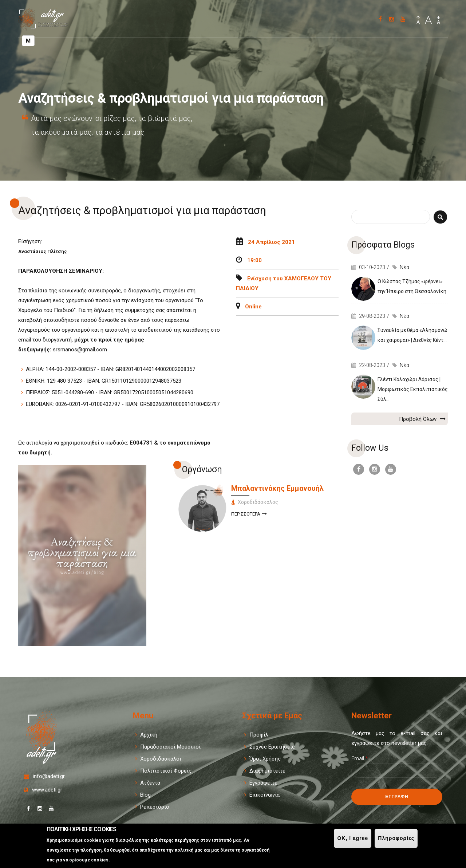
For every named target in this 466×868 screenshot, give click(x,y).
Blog (145, 795)
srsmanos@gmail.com (80, 350)
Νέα (404, 267)
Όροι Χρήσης (265, 759)
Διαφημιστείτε (267, 771)
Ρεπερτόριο (155, 807)
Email (360, 758)
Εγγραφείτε (263, 783)
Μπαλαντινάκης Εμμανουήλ (277, 488)
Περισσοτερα (249, 515)
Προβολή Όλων (422, 419)
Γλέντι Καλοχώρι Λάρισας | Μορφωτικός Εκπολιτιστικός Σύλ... (413, 389)
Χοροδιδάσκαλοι (161, 759)
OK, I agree (353, 838)
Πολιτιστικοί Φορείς (166, 771)
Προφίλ (259, 735)
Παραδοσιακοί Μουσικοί (170, 747)
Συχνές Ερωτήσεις (272, 747)
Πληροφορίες (396, 838)
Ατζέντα (150, 783)
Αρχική (149, 735)
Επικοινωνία (264, 795)
